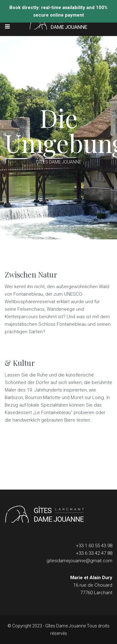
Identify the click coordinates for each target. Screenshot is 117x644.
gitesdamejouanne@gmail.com (79, 561)
